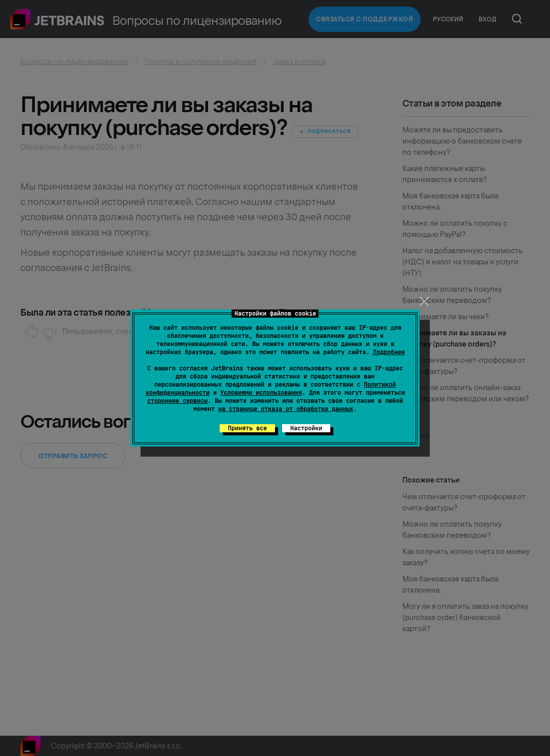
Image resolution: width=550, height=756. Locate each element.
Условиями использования (261, 393)
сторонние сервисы (177, 401)
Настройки (306, 428)
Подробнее (389, 352)
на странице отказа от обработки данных (286, 409)
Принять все (247, 428)
